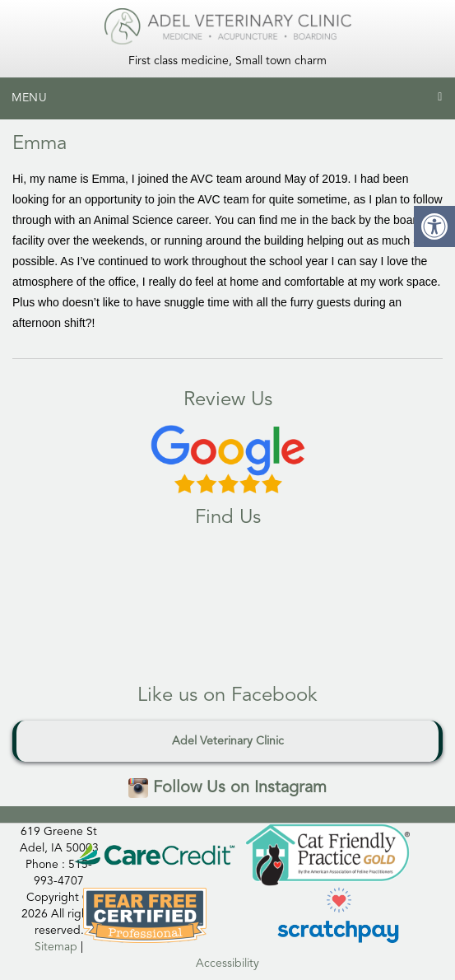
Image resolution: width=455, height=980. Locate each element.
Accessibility (228, 964)
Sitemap (56, 947)
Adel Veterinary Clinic (228, 741)
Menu (30, 98)
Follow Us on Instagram (228, 788)
